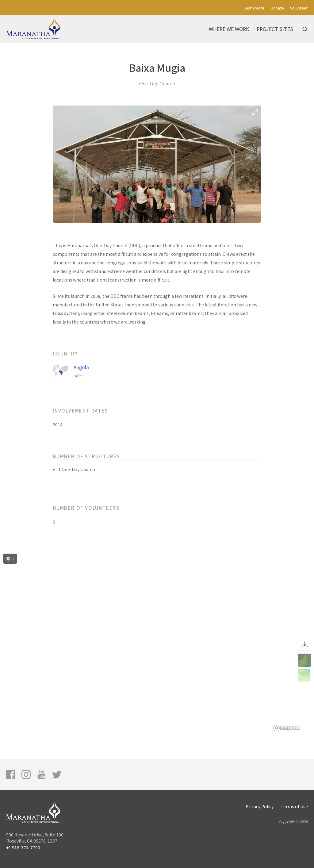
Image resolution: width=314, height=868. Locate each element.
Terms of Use (294, 806)
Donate (277, 8)
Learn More (254, 8)
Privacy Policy (260, 806)
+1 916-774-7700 (23, 847)
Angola (81, 367)
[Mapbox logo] (286, 728)
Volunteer (299, 8)
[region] (157, 643)
